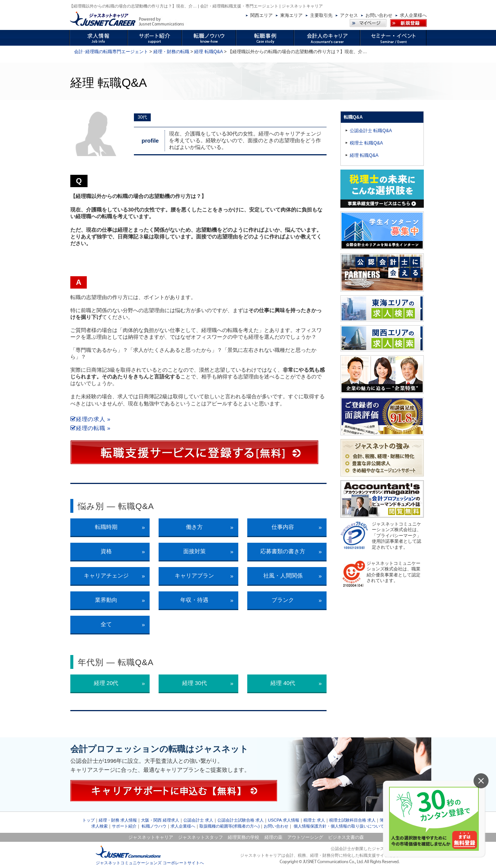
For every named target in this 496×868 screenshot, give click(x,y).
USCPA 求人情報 (284, 820)
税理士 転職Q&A (366, 143)
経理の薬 (273, 837)
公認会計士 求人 (198, 820)
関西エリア (261, 15)
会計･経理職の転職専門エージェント (111, 52)
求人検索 (99, 826)
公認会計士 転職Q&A (371, 131)
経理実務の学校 (244, 837)
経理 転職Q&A (208, 52)
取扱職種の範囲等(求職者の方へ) (229, 826)
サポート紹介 (124, 826)
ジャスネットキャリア (151, 837)
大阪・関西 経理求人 (160, 820)
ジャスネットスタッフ (200, 837)
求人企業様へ (413, 15)
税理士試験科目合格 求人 (352, 820)
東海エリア (291, 15)
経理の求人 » (91, 419)
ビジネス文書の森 (346, 837)
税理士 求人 (314, 820)
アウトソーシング (305, 837)
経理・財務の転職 (171, 52)
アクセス (349, 15)
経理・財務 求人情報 (118, 820)
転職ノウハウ (154, 826)
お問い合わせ (379, 15)
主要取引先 (321, 15)
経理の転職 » (91, 428)
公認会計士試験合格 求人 (241, 820)
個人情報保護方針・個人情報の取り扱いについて (339, 826)
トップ (88, 820)
